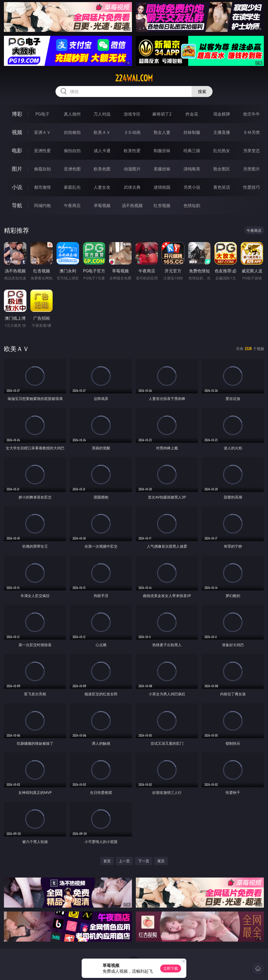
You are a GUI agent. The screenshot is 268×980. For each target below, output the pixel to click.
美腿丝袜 (162, 169)
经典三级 (192, 151)
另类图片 (252, 169)
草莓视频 (102, 205)
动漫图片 (132, 169)
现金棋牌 (222, 114)
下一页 (144, 861)
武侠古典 (132, 187)
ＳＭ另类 (252, 132)
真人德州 (72, 114)
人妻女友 (102, 187)
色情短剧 (192, 205)
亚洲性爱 (42, 151)
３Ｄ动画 (132, 132)
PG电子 (42, 114)
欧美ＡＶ (102, 132)
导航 (17, 205)
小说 (17, 187)
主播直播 (222, 132)
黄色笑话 (222, 187)
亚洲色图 (72, 169)
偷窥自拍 (42, 169)
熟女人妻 (162, 132)
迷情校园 (162, 187)
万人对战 (102, 114)
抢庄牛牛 (252, 114)
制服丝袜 (162, 151)
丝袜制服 (192, 132)
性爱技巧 (252, 187)
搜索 (202, 91)
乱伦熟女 (222, 151)
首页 (107, 861)
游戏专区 (132, 114)
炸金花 (192, 114)
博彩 (17, 114)
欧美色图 (102, 169)
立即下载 (171, 968)
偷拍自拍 (72, 151)
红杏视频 (162, 205)
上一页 (124, 861)
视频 (17, 132)
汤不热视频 (132, 205)
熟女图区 (222, 169)
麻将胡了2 (162, 114)
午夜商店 (72, 205)
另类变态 (252, 151)
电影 (17, 150)
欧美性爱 (132, 151)
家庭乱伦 (72, 187)
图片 (17, 169)
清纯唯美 (192, 169)
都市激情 (42, 187)
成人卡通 (102, 151)
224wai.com (134, 78)
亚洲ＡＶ (42, 132)
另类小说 (192, 187)
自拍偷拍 (72, 132)
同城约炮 (42, 205)
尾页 (161, 861)
